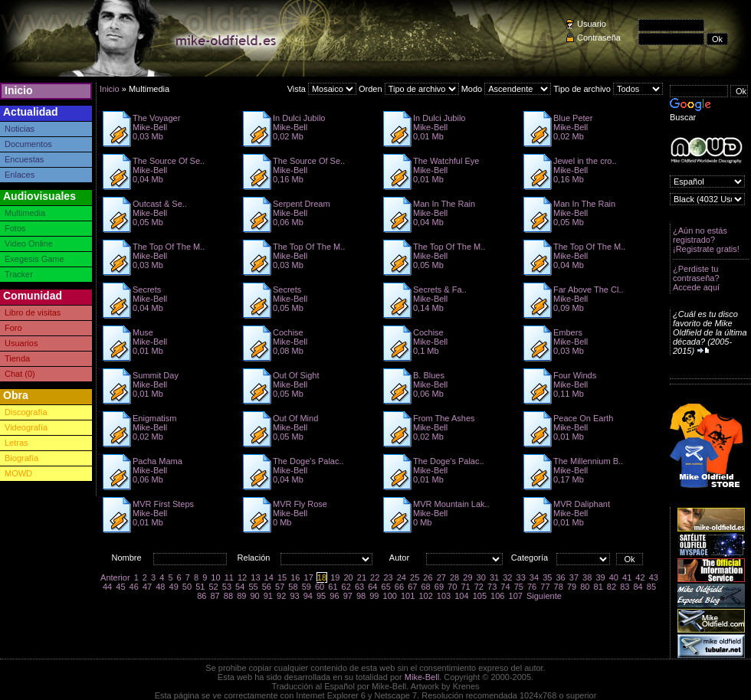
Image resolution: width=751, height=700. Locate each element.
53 (227, 587)
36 (560, 577)
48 (160, 587)
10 (215, 577)
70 (452, 587)
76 (532, 587)
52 (213, 587)
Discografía (26, 412)
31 (494, 577)
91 (268, 596)
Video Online (29, 244)
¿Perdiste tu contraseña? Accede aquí (696, 278)
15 (282, 577)
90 (254, 596)
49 (174, 587)
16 (295, 577)
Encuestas (24, 159)
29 (467, 577)
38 (587, 577)
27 (441, 577)
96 (334, 596)
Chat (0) (20, 374)
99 (374, 596)
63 (359, 587)
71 (465, 587)
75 (519, 587)
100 (390, 596)
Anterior (115, 577)
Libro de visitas (33, 312)
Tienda (17, 358)
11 (229, 577)
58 (293, 587)
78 (559, 587)
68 (425, 587)
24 (402, 577)
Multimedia (25, 213)
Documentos (28, 144)
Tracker (19, 274)
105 (480, 596)
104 (461, 596)
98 (361, 596)
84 (638, 587)
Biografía (21, 458)
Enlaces (20, 175)
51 (200, 587)
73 (492, 587)
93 (294, 596)
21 (362, 577)
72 (479, 587)
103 (444, 596)
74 (505, 587)
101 (408, 596)
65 (386, 587)
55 (253, 587)
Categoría (530, 558)
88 (228, 596)
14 (269, 577)
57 (280, 587)
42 (640, 577)
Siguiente (544, 596)
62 (346, 587)
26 (428, 577)
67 (412, 587)
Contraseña (599, 38)
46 (134, 587)
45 (120, 587)
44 (107, 587)
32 (507, 577)
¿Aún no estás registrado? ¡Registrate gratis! (706, 240)
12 (242, 577)
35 (547, 577)
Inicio (19, 90)
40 (614, 577)
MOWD (18, 473)
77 (545, 587)
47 (147, 587)
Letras (16, 443)
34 (534, 577)
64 (372, 587)
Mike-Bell (422, 677)
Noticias (20, 129)
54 (240, 587)
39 (600, 577)
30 (481, 577)
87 (215, 596)
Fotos (15, 228)
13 (255, 577)
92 (281, 596)
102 (425, 596)
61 (333, 587)
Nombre (126, 558)
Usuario (592, 24)
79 (572, 587)
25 (415, 577)
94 (308, 596)
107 (516, 596)
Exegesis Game (34, 259)
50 (187, 587)
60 (320, 587)
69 (439, 587)
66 (399, 587)
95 (321, 596)
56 (267, 587)
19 (335, 577)
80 (585, 587)
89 (241, 596)
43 (654, 577)
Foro (13, 328)
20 (348, 577)
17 (309, 577)
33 (521, 577)
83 (625, 587)
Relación (254, 558)
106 (497, 596)
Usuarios (21, 343)
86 (202, 596)
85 (651, 587)
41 (627, 577)
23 (388, 577)
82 (612, 587)
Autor (399, 558)
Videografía (26, 427)
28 (454, 577)
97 (348, 596)
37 (574, 577)
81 (599, 587)
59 (307, 587)
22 (375, 577)
